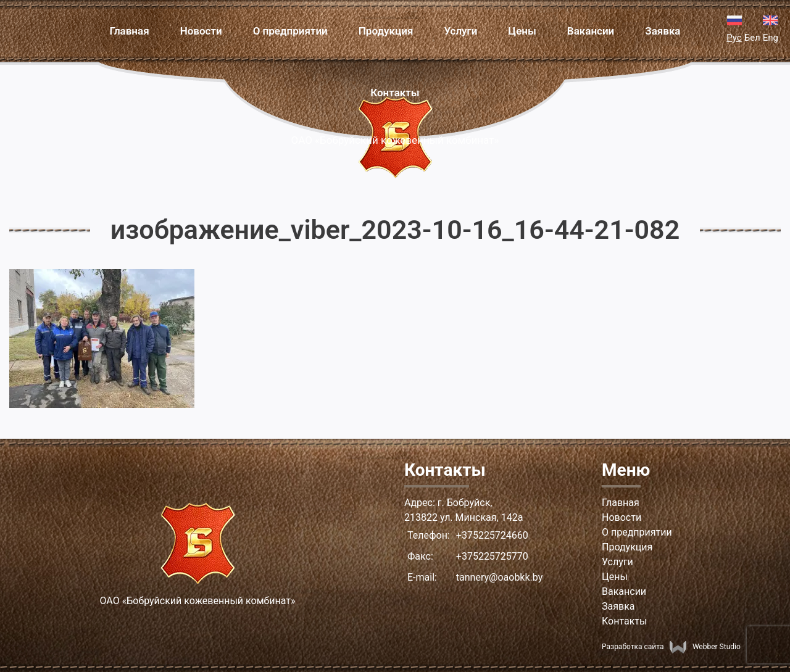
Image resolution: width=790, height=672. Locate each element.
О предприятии (290, 31)
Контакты (395, 93)
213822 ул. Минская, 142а (464, 517)
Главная (129, 31)
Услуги (460, 31)
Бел (752, 38)
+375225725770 (492, 556)
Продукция (386, 31)
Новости (201, 31)
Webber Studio (705, 647)
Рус (734, 38)
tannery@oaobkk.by (499, 577)
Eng (771, 38)
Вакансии (591, 31)
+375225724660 (492, 535)
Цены (522, 31)
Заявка (663, 31)
